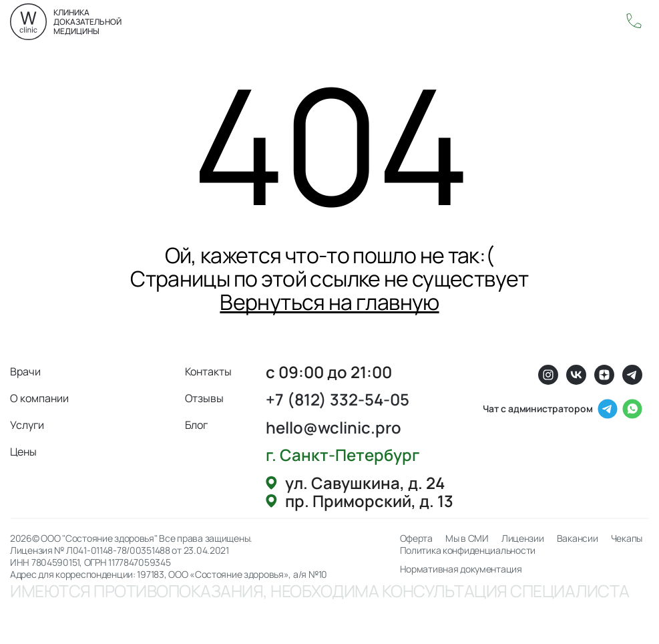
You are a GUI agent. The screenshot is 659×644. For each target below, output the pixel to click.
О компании (39, 398)
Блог (197, 425)
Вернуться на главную (329, 302)
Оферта (416, 538)
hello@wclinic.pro (334, 427)
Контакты (209, 371)
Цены (23, 452)
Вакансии (578, 538)
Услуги (27, 425)
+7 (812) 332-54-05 (338, 399)
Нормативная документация (461, 569)
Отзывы (205, 398)
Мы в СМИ (467, 538)
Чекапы (627, 538)
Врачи (25, 371)
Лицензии (523, 538)
